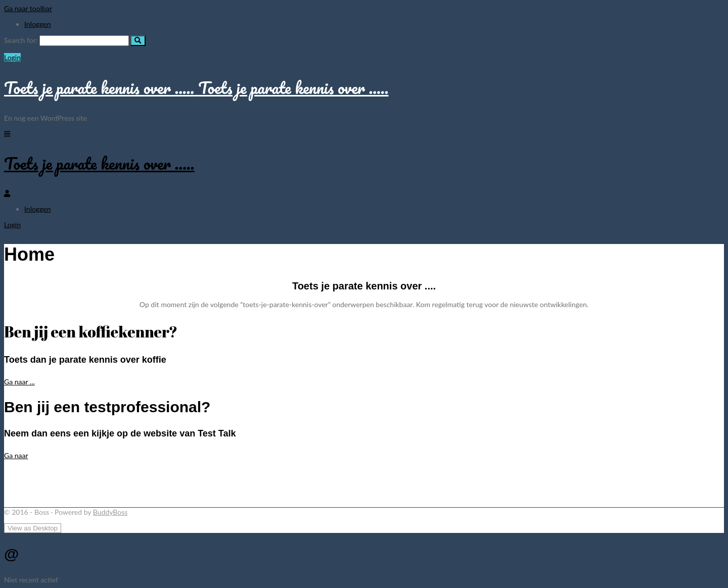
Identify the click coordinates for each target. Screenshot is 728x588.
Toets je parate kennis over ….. (99, 163)
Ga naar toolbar (28, 8)
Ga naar (16, 455)
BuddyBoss (110, 512)
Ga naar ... (19, 382)
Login (12, 57)
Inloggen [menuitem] (37, 24)
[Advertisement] (189, 483)
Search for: (21, 40)
